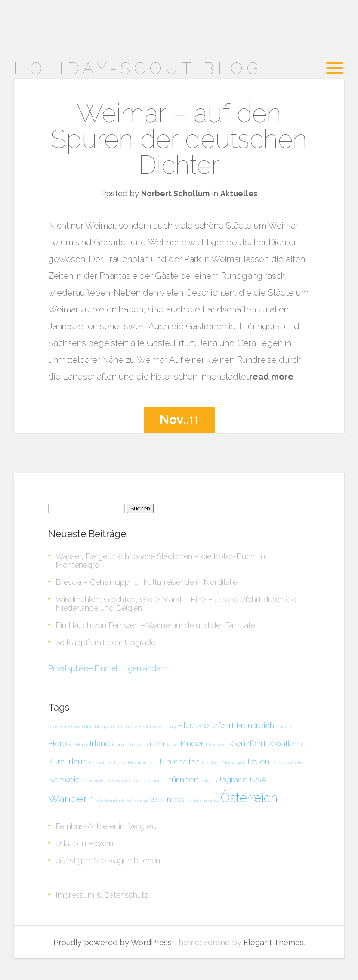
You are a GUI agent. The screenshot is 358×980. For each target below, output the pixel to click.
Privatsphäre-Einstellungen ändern (108, 668)
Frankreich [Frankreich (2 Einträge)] (255, 725)
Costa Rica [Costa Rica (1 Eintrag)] (137, 726)
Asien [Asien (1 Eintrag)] (74, 726)
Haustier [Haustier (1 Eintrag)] (285, 726)
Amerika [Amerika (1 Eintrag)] (57, 726)
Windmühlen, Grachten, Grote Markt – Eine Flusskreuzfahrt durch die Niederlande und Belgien (176, 604)
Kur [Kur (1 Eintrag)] (304, 745)
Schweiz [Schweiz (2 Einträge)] (64, 779)
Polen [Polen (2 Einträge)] (258, 761)
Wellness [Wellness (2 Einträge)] (167, 799)
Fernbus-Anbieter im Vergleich (108, 826)
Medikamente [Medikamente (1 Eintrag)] (143, 763)
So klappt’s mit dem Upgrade (105, 642)
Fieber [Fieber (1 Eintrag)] (157, 726)
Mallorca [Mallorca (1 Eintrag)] (117, 763)
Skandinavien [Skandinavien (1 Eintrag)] (96, 781)
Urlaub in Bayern (84, 843)
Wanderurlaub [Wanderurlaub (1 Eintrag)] (110, 801)
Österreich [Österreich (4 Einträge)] (249, 798)
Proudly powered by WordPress (113, 942)
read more (271, 377)
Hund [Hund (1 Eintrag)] (82, 745)
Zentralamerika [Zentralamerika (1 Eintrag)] (202, 801)
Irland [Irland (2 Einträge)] (100, 743)
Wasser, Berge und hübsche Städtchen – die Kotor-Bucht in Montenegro (160, 561)
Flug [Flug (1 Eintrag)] (171, 726)
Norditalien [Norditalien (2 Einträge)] (180, 761)
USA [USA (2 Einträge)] (258, 779)
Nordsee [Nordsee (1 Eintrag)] (211, 763)
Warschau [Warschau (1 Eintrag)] (137, 801)
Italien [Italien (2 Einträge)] (153, 743)
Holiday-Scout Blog (138, 68)
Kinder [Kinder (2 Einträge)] (192, 743)
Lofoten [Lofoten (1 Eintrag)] (97, 763)
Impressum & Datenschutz (102, 895)
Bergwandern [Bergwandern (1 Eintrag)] (109, 726)
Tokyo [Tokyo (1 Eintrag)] (207, 781)
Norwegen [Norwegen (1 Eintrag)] (234, 763)
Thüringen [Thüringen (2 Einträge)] (181, 779)
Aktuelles (239, 193)
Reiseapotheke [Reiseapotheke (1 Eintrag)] (287, 763)
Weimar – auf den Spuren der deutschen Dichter (179, 139)
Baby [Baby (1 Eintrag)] (87, 726)
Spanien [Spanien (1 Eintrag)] (152, 781)
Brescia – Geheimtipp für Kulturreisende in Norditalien (148, 582)
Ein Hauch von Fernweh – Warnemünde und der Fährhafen (157, 625)
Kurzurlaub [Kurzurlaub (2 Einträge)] (68, 761)
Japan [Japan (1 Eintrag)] (172, 745)
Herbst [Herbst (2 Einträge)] (61, 743)
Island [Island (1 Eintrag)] (118, 745)
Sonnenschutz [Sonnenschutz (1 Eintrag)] (127, 781)
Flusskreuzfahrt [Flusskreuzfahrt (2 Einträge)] (206, 725)
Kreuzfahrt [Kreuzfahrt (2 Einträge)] (247, 743)
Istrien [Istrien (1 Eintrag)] (133, 745)
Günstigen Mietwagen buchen (108, 861)
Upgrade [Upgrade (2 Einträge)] (232, 779)
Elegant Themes (274, 942)
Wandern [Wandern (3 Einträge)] (71, 799)
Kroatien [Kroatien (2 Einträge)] (283, 743)
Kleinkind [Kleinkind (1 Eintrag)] (216, 745)
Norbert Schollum (175, 193)
